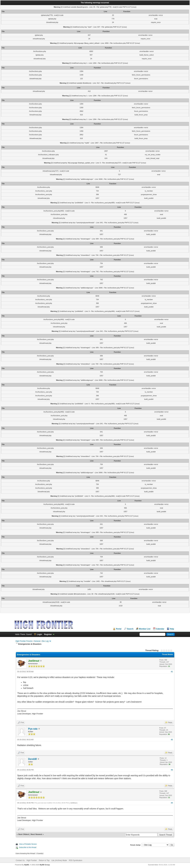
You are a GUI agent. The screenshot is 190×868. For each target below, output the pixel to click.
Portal (119, 629)
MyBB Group (45, 865)
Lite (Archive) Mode (59, 860)
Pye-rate (33, 729)
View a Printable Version (28, 844)
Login (39, 634)
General (37, 641)
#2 (172, 740)
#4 (172, 803)
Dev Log (45, 641)
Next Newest (36, 834)
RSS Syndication (76, 860)
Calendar (160, 629)
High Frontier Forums (24, 641)
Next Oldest (24, 834)
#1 (172, 672)
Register (48, 634)
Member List (145, 629)
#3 (172, 770)
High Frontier (32, 860)
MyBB (26, 865)
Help (172, 629)
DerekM (33, 759)
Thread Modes (168, 654)
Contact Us (20, 860)
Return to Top (44, 860)
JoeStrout (74, 803)
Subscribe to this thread (28, 847)
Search (130, 629)
